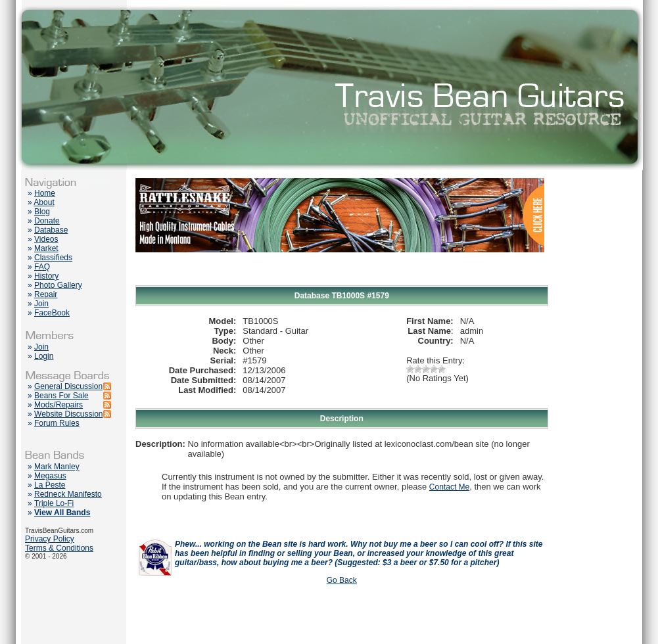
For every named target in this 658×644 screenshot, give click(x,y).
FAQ (42, 267)
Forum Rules (57, 423)
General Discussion (68, 386)
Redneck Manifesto (68, 494)
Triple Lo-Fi (54, 503)
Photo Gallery (58, 285)
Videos (46, 239)
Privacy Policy (50, 539)
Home (45, 193)
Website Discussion (68, 414)
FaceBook (52, 313)
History (46, 276)
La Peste (50, 485)
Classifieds (53, 258)
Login (44, 356)
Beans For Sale (61, 396)
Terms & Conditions (59, 548)
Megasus (50, 476)
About (44, 202)
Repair (46, 294)
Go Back (342, 580)
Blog (42, 212)
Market (46, 248)
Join (41, 304)
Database (51, 230)
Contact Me (449, 487)
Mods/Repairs (59, 405)
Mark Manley (57, 467)
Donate (47, 221)
